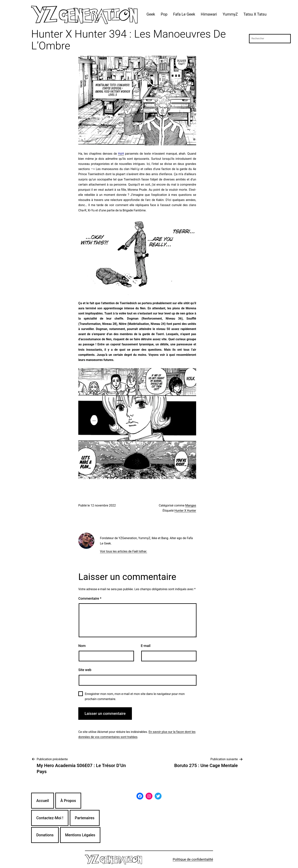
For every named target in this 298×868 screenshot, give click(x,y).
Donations (45, 835)
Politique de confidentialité (193, 859)
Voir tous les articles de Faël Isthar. (124, 551)
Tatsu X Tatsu (255, 14)
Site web (85, 670)
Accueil (43, 801)
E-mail (146, 646)
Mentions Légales (80, 835)
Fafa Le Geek (184, 14)
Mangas (191, 505)
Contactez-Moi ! (50, 818)
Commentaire (90, 598)
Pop (164, 14)
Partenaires (85, 818)
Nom (82, 646)
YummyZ (230, 14)
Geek (151, 14)
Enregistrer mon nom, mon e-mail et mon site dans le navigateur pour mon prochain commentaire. (135, 696)
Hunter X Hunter (185, 511)
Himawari (209, 14)
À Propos (68, 801)
